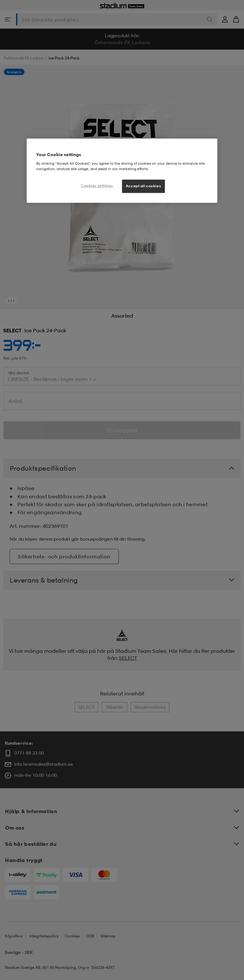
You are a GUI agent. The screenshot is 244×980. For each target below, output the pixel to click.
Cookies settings (97, 186)
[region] (122, 171)
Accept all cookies (143, 186)
